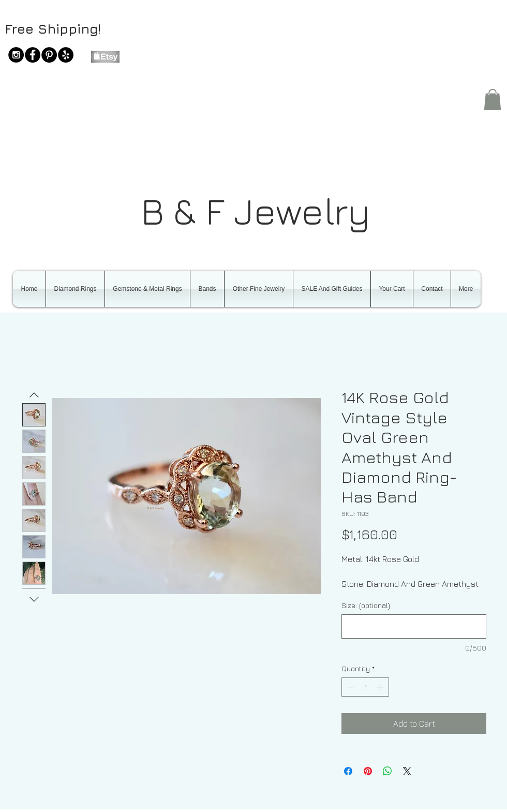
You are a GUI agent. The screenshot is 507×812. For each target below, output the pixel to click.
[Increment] (381, 687)
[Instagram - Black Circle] (16, 55)
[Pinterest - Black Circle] (49, 55)
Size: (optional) (366, 605)
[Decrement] (349, 687)
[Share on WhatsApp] (387, 771)
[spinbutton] (365, 687)
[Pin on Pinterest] (368, 771)
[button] (493, 100)
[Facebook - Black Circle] (33, 55)
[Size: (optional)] (414, 626)
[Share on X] (407, 771)
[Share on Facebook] (348, 771)
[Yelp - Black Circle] (66, 55)
